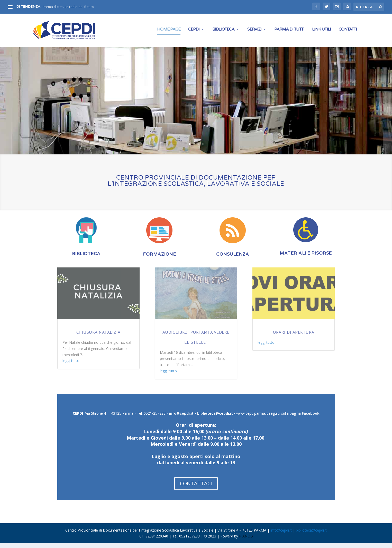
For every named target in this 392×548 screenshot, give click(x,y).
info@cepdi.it (181, 418)
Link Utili (321, 31)
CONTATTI (348, 31)
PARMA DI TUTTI (289, 31)
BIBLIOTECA (86, 259)
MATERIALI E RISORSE (306, 258)
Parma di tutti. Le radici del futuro (68, 7)
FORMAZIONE (159, 259)
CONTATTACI (196, 488)
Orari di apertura (294, 337)
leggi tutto (71, 365)
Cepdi (194, 31)
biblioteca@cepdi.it (215, 418)
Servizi (254, 31)
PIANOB (246, 541)
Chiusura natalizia (98, 337)
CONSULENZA (233, 259)
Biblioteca (223, 31)
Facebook (311, 418)
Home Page (169, 31)
